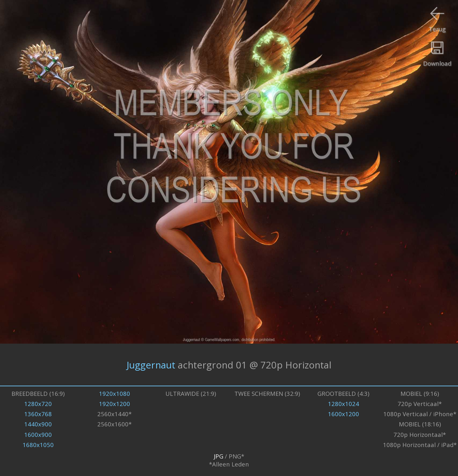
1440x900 (38, 424)
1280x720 (38, 404)
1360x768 (38, 414)
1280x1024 (343, 404)
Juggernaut (151, 365)
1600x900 (38, 434)
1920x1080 (114, 393)
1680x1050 (38, 445)
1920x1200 (114, 404)
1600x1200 (343, 414)
